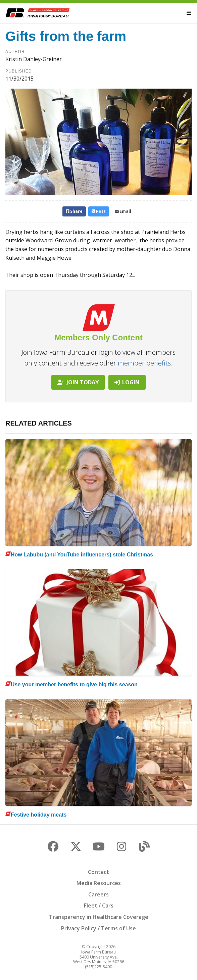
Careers (98, 894)
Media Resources (99, 883)
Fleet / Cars (99, 905)
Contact (98, 872)
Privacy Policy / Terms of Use (98, 928)
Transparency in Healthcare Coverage (99, 917)
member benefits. (145, 363)
